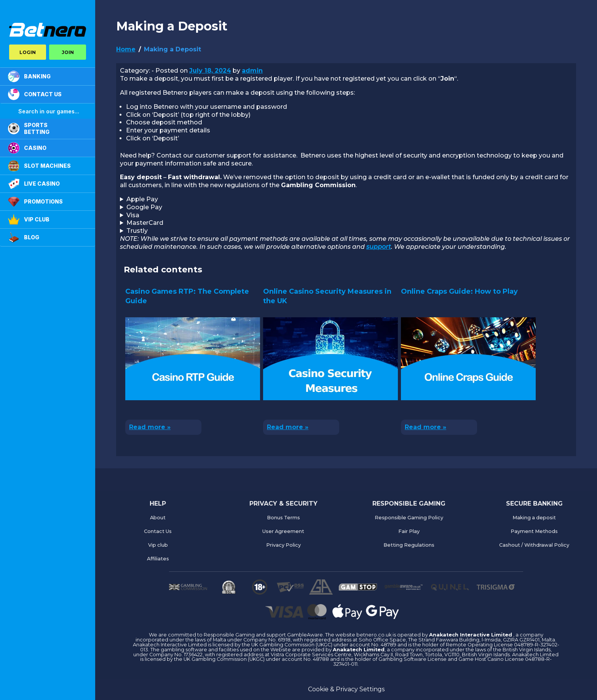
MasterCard (145, 223)
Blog (24, 237)
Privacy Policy (283, 545)
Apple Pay (142, 199)
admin (252, 71)
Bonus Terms (283, 518)
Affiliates (158, 559)
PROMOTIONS (35, 202)
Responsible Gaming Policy (409, 518)
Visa (133, 215)
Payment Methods (534, 531)
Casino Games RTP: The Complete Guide (187, 296)
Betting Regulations (409, 545)
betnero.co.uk (374, 635)
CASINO (27, 148)
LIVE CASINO (34, 184)
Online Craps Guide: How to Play (459, 291)
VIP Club (29, 220)
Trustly (137, 231)
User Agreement (283, 531)
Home (126, 49)
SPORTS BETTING (29, 128)
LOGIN (28, 52)
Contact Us (158, 531)
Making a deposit (534, 518)
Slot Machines (39, 166)
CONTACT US (35, 94)
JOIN (68, 52)
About (158, 518)
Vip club (158, 545)
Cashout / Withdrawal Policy (534, 545)
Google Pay (144, 207)
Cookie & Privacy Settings (346, 689)
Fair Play (409, 531)
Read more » (150, 427)
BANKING (29, 76)
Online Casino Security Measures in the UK (327, 296)
